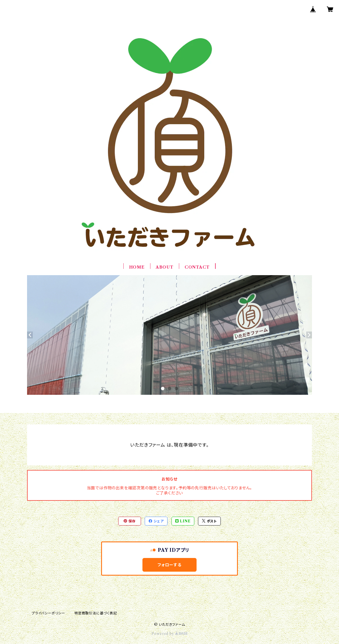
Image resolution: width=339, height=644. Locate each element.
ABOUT (165, 267)
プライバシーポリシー (48, 613)
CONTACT (197, 267)
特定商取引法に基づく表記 (96, 613)
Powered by (170, 634)
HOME (137, 267)
